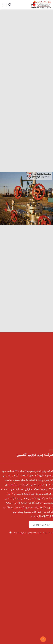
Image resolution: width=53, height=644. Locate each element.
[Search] (11, 4)
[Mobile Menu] (5, 4)
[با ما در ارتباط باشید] (43, 639)
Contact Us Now (41, 525)
